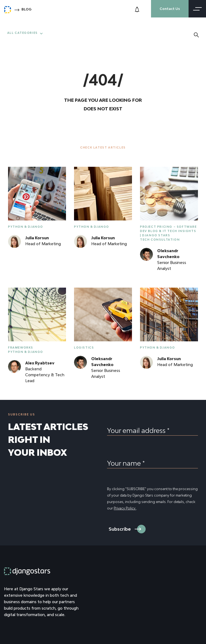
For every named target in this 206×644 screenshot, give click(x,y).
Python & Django (26, 227)
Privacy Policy (125, 508)
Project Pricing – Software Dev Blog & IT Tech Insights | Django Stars (168, 231)
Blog (27, 9)
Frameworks (21, 348)
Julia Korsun (37, 238)
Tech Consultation (160, 240)
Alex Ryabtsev (40, 363)
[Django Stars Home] (8, 9)
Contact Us (170, 9)
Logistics (84, 348)
